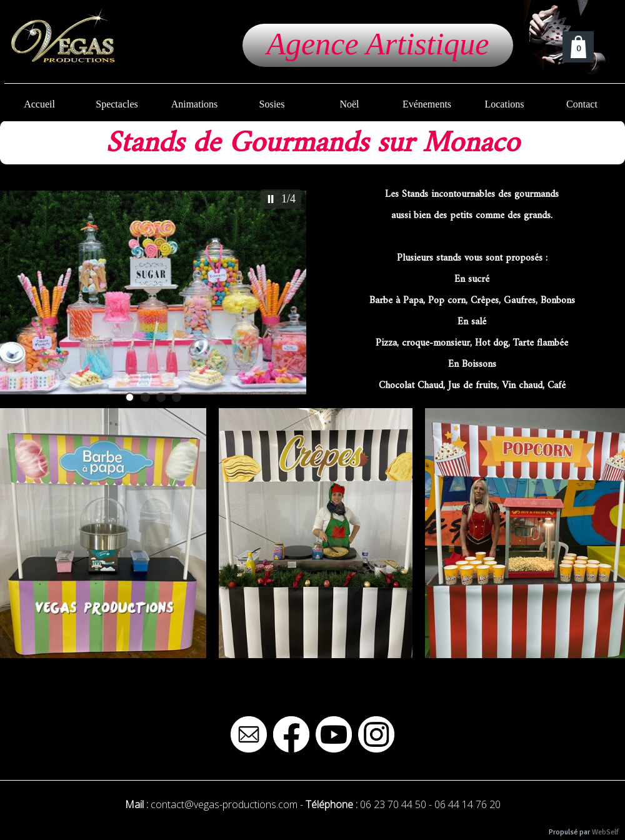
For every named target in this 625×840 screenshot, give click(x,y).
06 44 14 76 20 (467, 804)
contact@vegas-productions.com (224, 804)
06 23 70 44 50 (393, 804)
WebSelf (605, 832)
